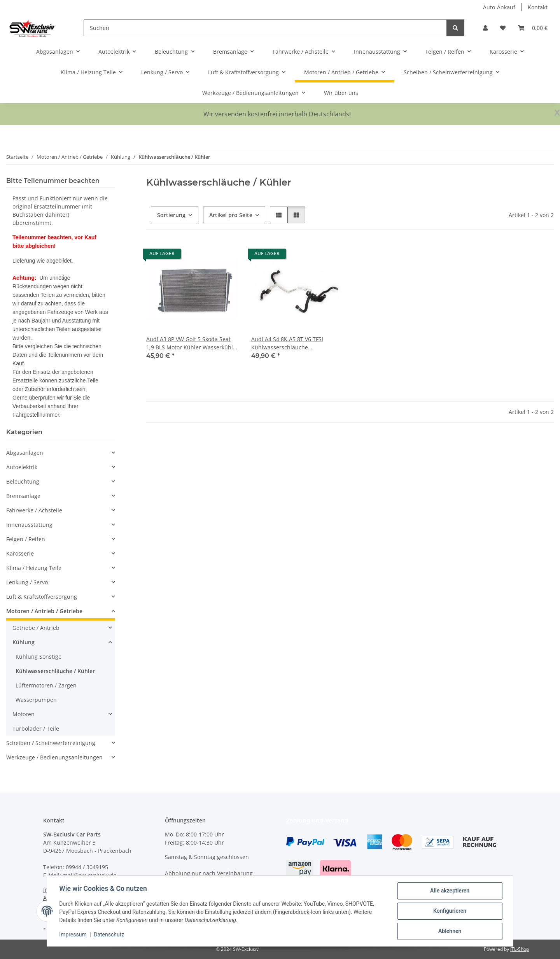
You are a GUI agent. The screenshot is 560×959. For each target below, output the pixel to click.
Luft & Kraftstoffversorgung (42, 597)
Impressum (73, 935)
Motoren (24, 714)
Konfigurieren (449, 911)
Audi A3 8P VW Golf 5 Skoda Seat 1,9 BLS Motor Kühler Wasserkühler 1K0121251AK (192, 343)
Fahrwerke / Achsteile (34, 510)
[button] (485, 28)
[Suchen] (265, 28)
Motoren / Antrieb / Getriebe (44, 611)
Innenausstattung (29, 525)
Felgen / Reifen (26, 539)
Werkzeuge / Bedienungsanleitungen (54, 757)
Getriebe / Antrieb (36, 628)
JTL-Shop (520, 949)
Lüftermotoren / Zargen (46, 685)
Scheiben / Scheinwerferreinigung (51, 743)
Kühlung (24, 642)
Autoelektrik (22, 467)
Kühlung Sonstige (38, 657)
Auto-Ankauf (499, 7)
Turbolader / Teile (36, 728)
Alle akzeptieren (449, 891)
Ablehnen (449, 931)
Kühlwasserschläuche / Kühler (55, 671)
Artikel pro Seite (231, 215)
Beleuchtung (23, 481)
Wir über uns (341, 93)
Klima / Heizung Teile (34, 568)
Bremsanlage (23, 496)
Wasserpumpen (36, 700)
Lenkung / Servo (27, 582)
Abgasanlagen (25, 453)
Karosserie (20, 553)
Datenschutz (109, 935)
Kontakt (538, 7)
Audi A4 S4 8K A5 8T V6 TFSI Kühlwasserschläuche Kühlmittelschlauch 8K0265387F (293, 343)
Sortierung (171, 215)
